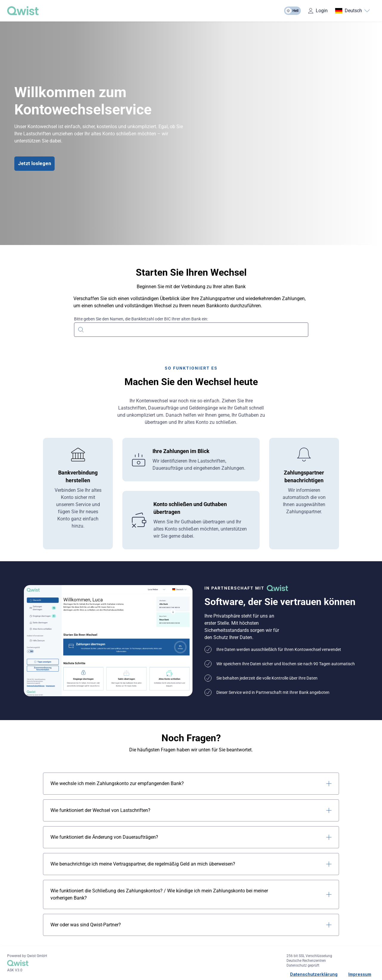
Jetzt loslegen (34, 163)
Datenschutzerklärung (314, 974)
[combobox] (191, 329)
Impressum (360, 974)
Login (318, 11)
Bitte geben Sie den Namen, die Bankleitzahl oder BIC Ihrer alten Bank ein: (141, 319)
